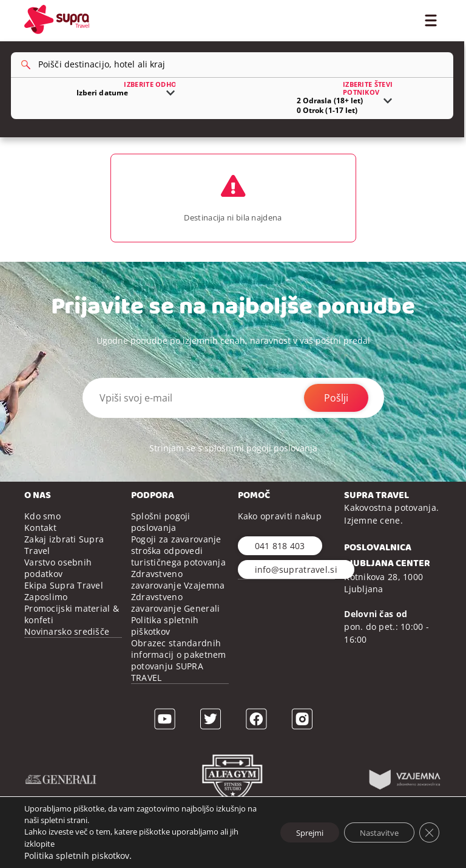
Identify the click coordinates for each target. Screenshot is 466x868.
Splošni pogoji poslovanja (161, 543)
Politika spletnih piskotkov (77, 856)
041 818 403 (280, 567)
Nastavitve (373, 832)
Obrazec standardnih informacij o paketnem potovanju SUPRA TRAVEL (179, 682)
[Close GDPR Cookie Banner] (428, 832)
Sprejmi (295, 832)
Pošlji (336, 419)
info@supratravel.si (296, 591)
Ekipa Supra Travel (64, 607)
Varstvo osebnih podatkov (58, 589)
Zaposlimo (46, 618)
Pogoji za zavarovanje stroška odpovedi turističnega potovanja (178, 572)
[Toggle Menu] (431, 19)
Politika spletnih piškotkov (165, 647)
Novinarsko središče (67, 653)
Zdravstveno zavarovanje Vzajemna (178, 601)
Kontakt (40, 549)
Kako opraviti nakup (280, 537)
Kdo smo (42, 537)
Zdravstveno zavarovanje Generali (176, 624)
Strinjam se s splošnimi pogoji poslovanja (233, 469)
